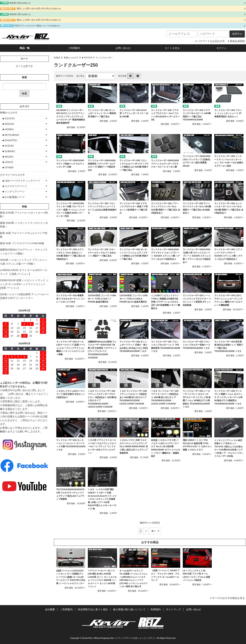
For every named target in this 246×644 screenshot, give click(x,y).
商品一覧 (25, 48)
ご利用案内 (74, 48)
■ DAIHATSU (10, 140)
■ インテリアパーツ (14, 192)
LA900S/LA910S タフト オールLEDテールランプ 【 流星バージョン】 (24, 272)
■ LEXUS (8, 162)
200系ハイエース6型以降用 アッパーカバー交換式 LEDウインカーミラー (24, 296)
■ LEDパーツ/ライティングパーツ (21, 181)
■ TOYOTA (87, 58)
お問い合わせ (123, 48)
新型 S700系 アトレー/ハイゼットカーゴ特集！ (24, 215)
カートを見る (172, 48)
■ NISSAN (8, 124)
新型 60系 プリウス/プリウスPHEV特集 (22, 243)
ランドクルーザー (104, 58)
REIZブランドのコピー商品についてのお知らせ (37, 26)
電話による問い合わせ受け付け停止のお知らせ (39, 8)
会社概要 (50, 609)
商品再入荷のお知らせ (20, 3)
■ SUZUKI (8, 146)
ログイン (221, 48)
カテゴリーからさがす (12, 175)
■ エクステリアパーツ (15, 186)
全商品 (57, 58)
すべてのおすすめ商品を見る (229, 598)
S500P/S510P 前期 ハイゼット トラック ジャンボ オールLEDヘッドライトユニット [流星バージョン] (24, 284)
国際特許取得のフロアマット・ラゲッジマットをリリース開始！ (24, 252)
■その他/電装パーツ (14, 197)
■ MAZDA (8, 157)
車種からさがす (71, 58)
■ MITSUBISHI (11, 135)
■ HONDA (8, 129)
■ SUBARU (9, 151)
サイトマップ (173, 609)
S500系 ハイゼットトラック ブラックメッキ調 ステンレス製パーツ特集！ (24, 262)
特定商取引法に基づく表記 (93, 609)
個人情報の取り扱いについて (129, 609)
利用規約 (156, 609)
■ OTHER (8, 167)
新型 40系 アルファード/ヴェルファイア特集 (24, 235)
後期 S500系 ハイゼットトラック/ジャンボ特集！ (24, 225)
